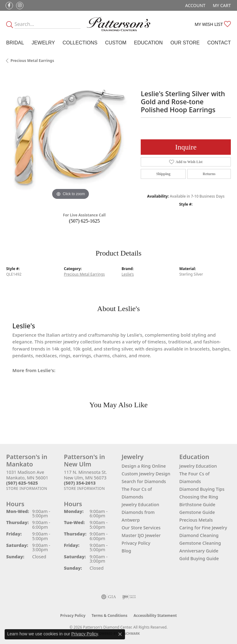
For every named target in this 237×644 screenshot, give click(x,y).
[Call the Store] (22, 483)
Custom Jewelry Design (146, 474)
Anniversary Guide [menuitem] (199, 551)
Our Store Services (141, 528)
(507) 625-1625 (84, 221)
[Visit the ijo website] (129, 597)
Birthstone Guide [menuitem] (197, 505)
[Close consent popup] (120, 634)
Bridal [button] (15, 43)
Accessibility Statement (155, 615)
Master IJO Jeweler (141, 535)
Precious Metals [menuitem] (196, 520)
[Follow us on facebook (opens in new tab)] (9, 6)
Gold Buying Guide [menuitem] (199, 558)
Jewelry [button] (43, 43)
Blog (126, 551)
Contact (219, 43)
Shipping (163, 174)
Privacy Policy (136, 543)
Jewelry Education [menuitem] (198, 466)
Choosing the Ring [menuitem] (199, 497)
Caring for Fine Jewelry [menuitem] (203, 528)
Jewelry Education (140, 505)
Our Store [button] (185, 43)
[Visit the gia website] (109, 597)
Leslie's (128, 274)
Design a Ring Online (144, 466)
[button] (195, 5)
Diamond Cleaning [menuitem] (199, 535)
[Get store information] (27, 488)
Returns (209, 174)
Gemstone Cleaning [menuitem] (200, 543)
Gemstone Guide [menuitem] (197, 512)
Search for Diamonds (144, 481)
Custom (116, 43)
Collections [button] (80, 43)
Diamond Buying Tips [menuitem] (202, 489)
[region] (70, 137)
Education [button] (148, 43)
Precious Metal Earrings (32, 61)
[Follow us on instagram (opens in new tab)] (20, 6)
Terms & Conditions (110, 615)
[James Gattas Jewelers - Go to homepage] (118, 24)
